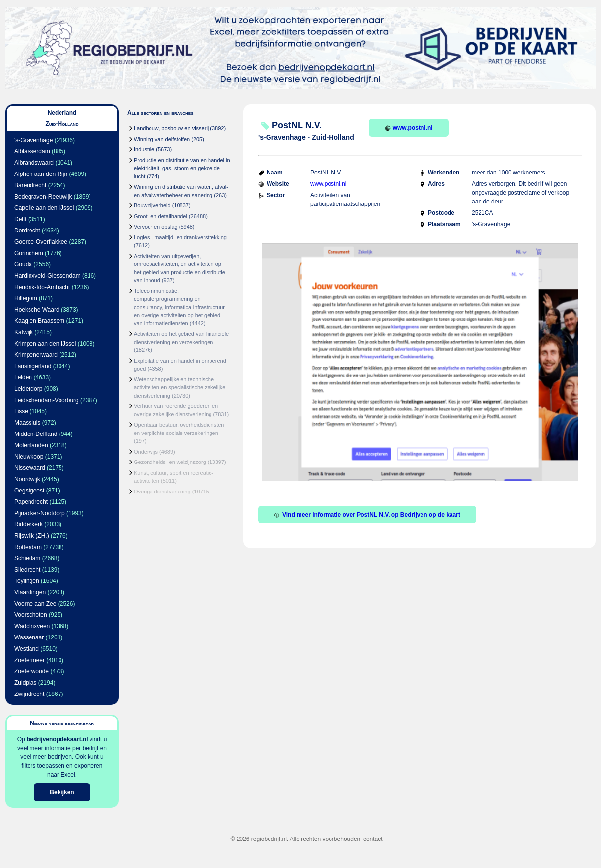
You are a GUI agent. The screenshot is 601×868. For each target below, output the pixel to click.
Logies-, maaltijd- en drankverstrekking (180, 237)
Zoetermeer (30, 660)
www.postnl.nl (409, 128)
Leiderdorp (28, 389)
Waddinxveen (32, 626)
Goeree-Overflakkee (41, 242)
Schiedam (27, 558)
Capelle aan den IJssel (44, 208)
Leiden (23, 377)
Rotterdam (28, 547)
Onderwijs (146, 452)
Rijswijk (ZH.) (32, 536)
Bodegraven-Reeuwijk (43, 197)
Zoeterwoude (31, 671)
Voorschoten (31, 615)
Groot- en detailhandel (161, 216)
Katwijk (24, 332)
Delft (20, 219)
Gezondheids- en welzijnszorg (170, 462)
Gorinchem (29, 253)
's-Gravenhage (33, 140)
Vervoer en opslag (156, 227)
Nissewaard (30, 468)
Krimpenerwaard (36, 355)
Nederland (62, 113)
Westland (27, 649)
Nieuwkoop (29, 457)
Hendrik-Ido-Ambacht (42, 287)
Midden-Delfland (36, 434)
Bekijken (62, 792)
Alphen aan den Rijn (41, 174)
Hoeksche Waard (37, 310)
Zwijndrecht (29, 694)
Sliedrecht (27, 570)
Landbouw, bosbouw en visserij (171, 128)
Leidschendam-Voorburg (46, 400)
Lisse (21, 411)
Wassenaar (29, 637)
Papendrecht (31, 502)
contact (373, 839)
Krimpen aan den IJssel (45, 344)
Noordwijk (27, 479)
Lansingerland (33, 366)
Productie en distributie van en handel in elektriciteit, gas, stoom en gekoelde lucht (182, 168)
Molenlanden (31, 445)
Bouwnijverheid (152, 205)
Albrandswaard (34, 163)
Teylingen (27, 581)
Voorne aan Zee (35, 604)
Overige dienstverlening (162, 492)
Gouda (23, 264)
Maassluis (27, 423)
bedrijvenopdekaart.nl (57, 739)
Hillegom (26, 298)
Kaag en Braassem (39, 321)
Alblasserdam (32, 151)
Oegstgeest (29, 491)
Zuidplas (25, 683)
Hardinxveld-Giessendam (47, 276)
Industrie (144, 149)
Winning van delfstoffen (162, 139)
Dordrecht (27, 231)
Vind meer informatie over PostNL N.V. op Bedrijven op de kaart (367, 515)
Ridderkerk (29, 524)
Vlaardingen (30, 592)
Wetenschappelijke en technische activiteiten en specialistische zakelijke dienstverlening (180, 388)
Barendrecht (30, 185)
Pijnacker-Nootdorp (40, 513)
